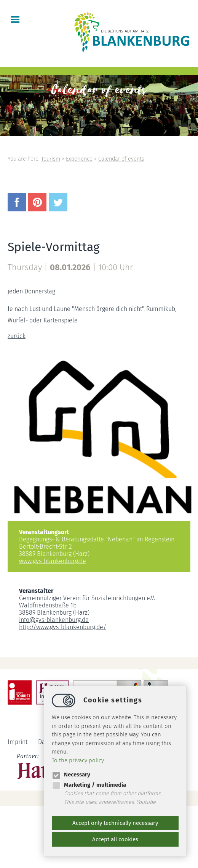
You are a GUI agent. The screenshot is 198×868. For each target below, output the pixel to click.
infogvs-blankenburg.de (54, 620)
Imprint (18, 742)
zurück (17, 336)
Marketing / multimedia (89, 785)
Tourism (51, 159)
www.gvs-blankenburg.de (53, 561)
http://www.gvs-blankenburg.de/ (63, 627)
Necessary (71, 775)
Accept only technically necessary (115, 823)
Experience (79, 159)
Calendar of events (121, 159)
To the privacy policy (78, 760)
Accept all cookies (115, 839)
